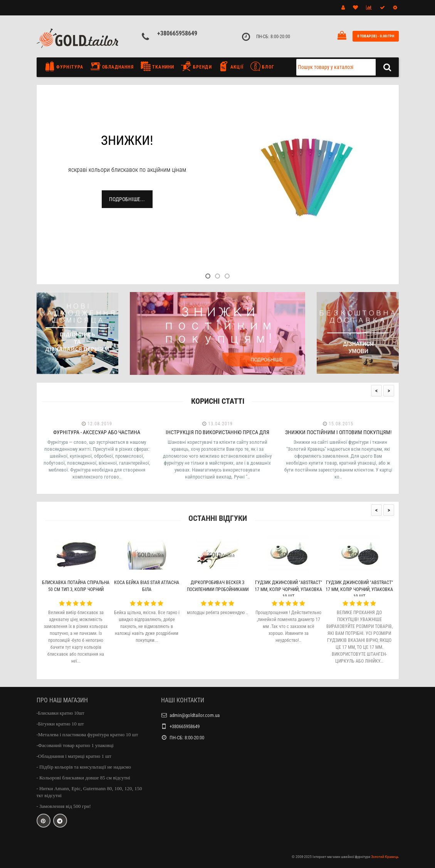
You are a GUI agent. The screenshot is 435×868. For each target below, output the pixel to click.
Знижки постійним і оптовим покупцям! (338, 432)
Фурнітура (66, 66)
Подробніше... (127, 199)
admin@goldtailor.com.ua (195, 715)
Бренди (196, 66)
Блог (262, 66)
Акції (231, 66)
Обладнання (112, 66)
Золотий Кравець (385, 857)
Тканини (158, 66)
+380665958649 (177, 33)
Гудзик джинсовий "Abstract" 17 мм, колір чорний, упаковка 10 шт (288, 589)
